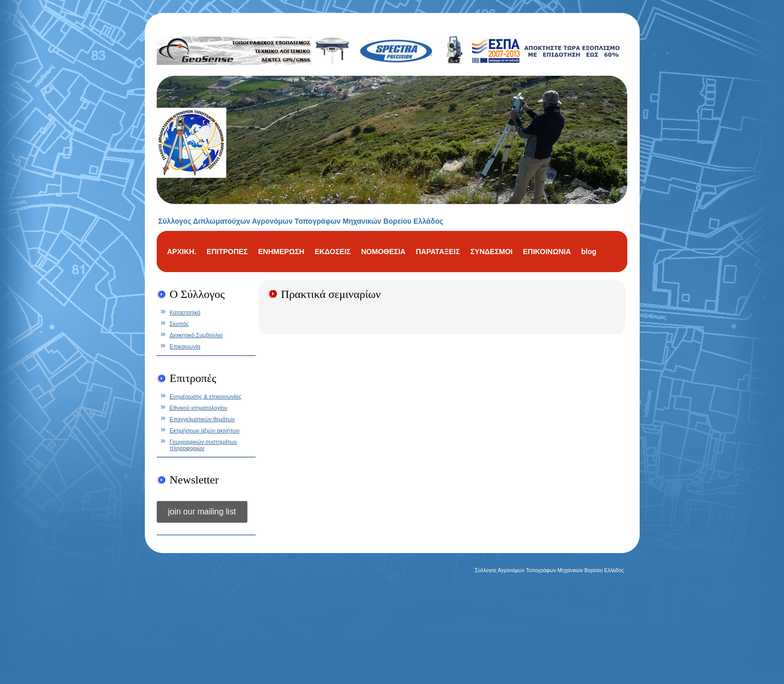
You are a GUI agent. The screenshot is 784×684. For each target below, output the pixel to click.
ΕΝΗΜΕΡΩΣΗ (281, 252)
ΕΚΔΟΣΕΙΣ (332, 252)
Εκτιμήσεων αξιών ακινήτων (205, 430)
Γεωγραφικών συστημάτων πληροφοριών (203, 445)
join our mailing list (202, 512)
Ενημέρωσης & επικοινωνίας (205, 396)
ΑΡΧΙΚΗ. (182, 252)
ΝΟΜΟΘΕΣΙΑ (383, 252)
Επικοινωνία (185, 346)
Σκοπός (179, 324)
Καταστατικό (185, 312)
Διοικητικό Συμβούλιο (196, 335)
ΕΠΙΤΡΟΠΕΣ (227, 252)
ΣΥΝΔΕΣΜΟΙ (491, 252)
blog (589, 252)
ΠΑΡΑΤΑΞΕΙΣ (438, 252)
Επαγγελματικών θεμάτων (202, 419)
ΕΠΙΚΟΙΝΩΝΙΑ (547, 252)
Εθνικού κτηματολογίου (198, 408)
